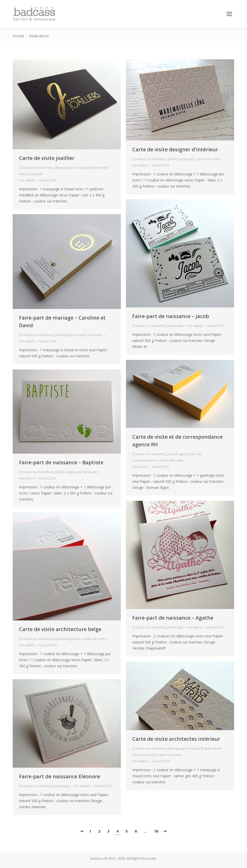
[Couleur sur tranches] (36, 168)
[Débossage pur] (181, 159)
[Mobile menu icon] (229, 14)
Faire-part (176, 326)
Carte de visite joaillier (47, 158)
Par (27, 180)
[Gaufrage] (177, 454)
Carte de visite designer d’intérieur (175, 149)
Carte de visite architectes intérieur (176, 739)
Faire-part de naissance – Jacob (171, 316)
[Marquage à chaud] (71, 168)
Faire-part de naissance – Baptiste (61, 462)
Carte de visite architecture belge (60, 629)
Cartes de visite (207, 159)
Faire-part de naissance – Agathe (173, 618)
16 (156, 831)
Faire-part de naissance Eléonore (60, 776)
